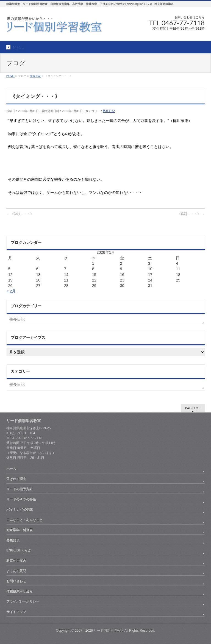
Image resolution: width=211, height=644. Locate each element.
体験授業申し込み (20, 591)
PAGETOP (193, 408)
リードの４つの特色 (21, 499)
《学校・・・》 (20, 214)
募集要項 (13, 540)
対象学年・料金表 (20, 530)
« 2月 (11, 291)
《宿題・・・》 (191, 214)
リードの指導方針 (20, 489)
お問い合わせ (16, 581)
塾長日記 (109, 111)
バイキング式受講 (20, 510)
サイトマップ (16, 612)
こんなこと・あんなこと (24, 520)
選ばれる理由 (16, 479)
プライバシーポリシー (23, 601)
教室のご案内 (16, 561)
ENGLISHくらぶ (19, 550)
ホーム (11, 469)
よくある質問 (16, 571)
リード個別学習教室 (109, 631)
